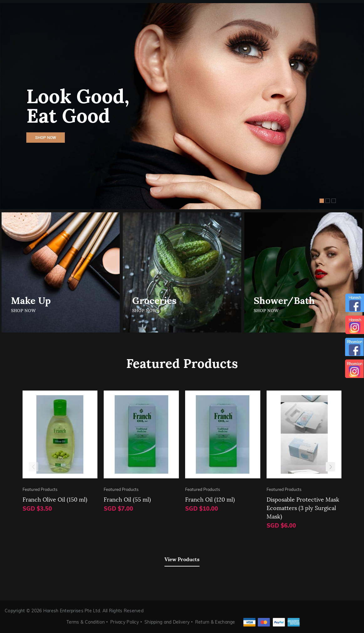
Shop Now (46, 138)
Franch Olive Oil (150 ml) (55, 499)
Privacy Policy (125, 622)
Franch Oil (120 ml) (210, 499)
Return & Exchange (215, 622)
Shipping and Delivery (167, 622)
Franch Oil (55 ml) (127, 499)
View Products (182, 559)
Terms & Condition (86, 622)
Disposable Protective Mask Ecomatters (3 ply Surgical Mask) (303, 507)
